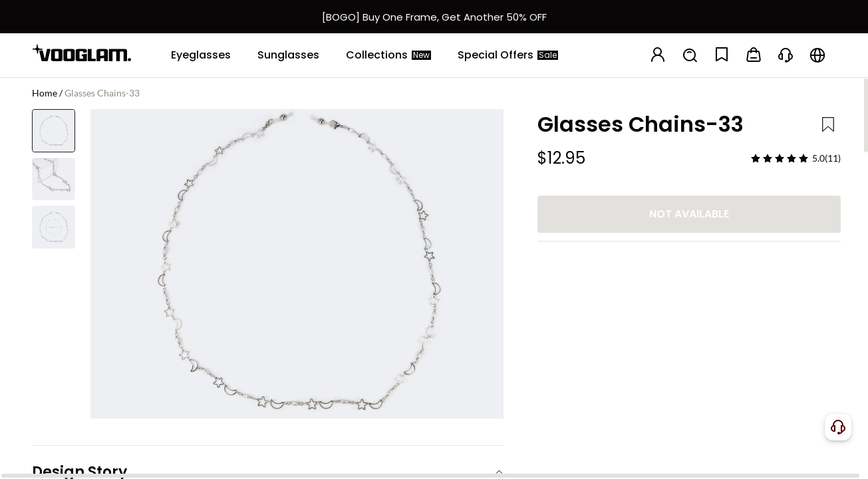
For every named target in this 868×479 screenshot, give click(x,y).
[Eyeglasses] (201, 55)
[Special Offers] (508, 55)
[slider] (780, 158)
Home (45, 93)
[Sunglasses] (288, 55)
